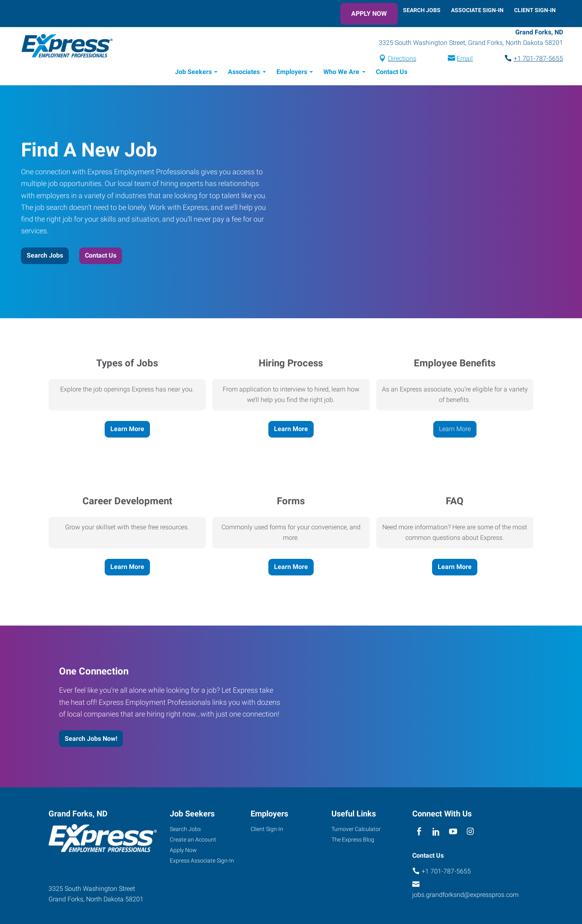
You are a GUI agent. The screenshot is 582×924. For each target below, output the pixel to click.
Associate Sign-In (477, 10)
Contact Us (392, 73)
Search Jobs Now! (91, 740)
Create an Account (193, 841)
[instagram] (470, 833)
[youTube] (453, 833)
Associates (244, 73)
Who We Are (341, 73)
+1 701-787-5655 (531, 59)
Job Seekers (193, 73)
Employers (292, 73)
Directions (395, 59)
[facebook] (419, 833)
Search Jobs (422, 10)
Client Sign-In (535, 10)
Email (458, 59)
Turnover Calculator (356, 830)
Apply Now (369, 14)
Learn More (127, 430)
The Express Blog (353, 841)
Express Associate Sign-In (202, 862)
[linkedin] (436, 833)
